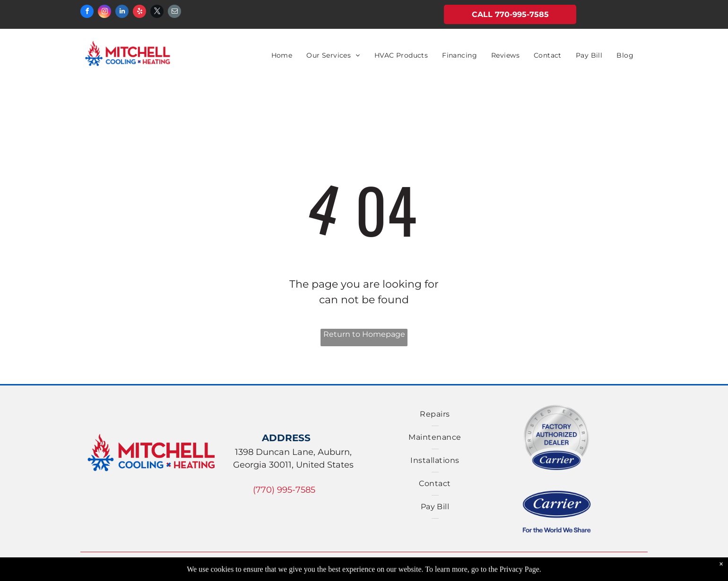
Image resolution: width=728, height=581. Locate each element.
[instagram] (104, 13)
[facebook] (87, 13)
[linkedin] (122, 13)
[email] (174, 13)
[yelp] (139, 13)
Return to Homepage (364, 334)
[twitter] (157, 13)
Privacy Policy (390, 570)
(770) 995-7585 (284, 490)
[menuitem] (282, 56)
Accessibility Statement (558, 570)
